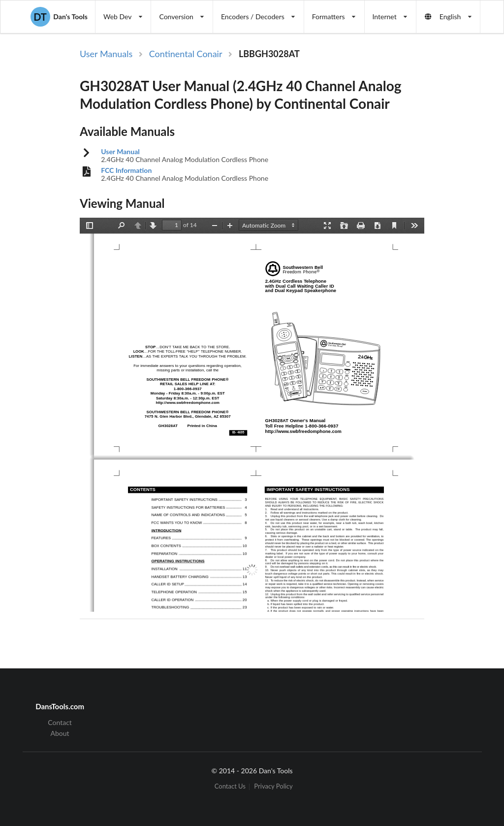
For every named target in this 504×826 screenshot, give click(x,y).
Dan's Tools (59, 17)
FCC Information (126, 170)
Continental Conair (186, 54)
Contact (60, 723)
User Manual (120, 152)
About (60, 733)
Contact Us (230, 787)
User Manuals (106, 54)
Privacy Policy (273, 787)
